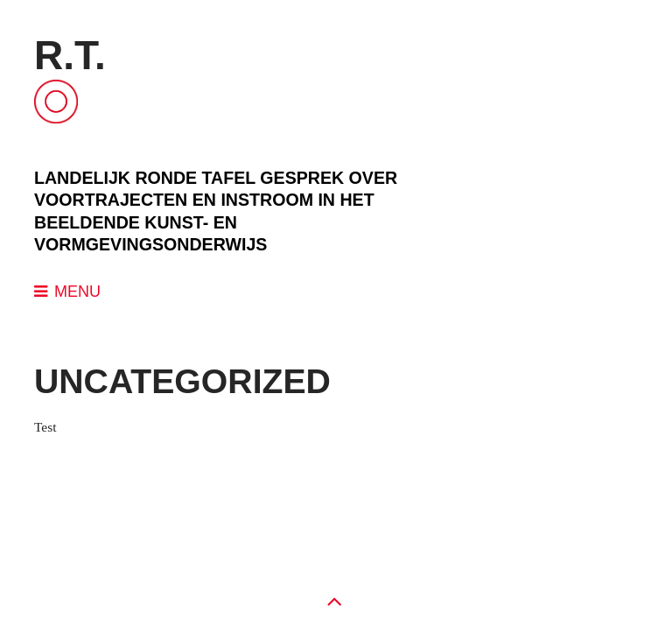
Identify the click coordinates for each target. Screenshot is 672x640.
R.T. (70, 55)
